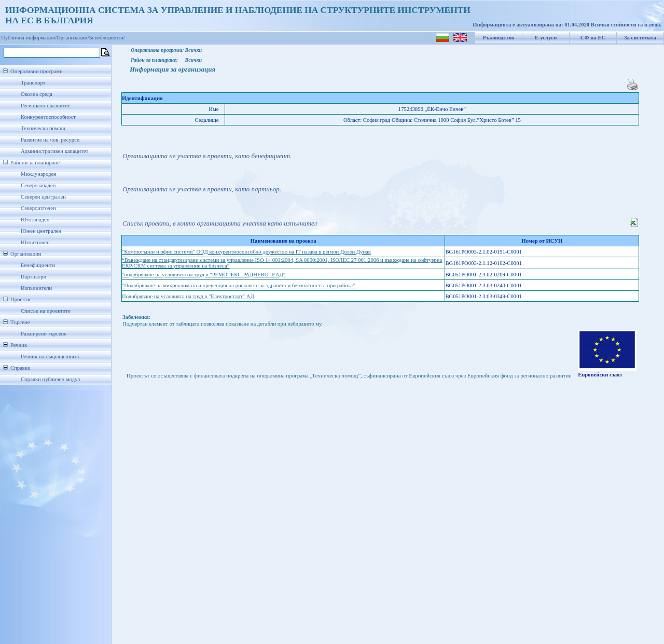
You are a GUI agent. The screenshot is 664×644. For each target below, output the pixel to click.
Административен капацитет (54, 151)
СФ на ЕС (593, 38)
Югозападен (35, 220)
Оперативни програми (37, 71)
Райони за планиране (35, 163)
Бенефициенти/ (107, 38)
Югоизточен (35, 242)
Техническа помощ (43, 128)
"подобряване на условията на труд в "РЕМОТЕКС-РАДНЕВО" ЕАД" (204, 275)
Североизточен (38, 208)
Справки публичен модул (50, 379)
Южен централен (41, 231)
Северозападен (38, 185)
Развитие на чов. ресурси (50, 140)
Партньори (33, 277)
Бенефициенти (38, 265)
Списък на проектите (46, 311)
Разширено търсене (44, 334)
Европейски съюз (600, 375)
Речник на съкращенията (50, 356)
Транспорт (33, 83)
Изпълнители (36, 288)
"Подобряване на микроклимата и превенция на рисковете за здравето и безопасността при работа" (238, 285)
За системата (640, 38)
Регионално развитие (46, 106)
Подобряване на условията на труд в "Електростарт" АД (188, 296)
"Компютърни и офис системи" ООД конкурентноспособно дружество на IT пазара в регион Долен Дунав (246, 252)
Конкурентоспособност (48, 117)
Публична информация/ (29, 38)
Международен (39, 174)
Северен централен (43, 197)
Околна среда (37, 94)
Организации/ (73, 38)
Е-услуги (546, 38)
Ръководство (499, 38)
